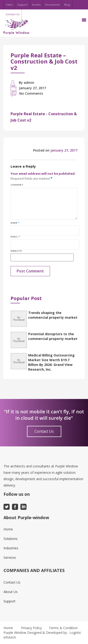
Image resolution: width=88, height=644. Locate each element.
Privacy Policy (31, 628)
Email (15, 237)
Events (36, 5)
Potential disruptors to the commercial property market (53, 336)
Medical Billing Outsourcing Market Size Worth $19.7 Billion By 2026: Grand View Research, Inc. (51, 362)
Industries (11, 548)
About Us (11, 592)
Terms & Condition (63, 628)
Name (15, 223)
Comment (17, 185)
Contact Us (44, 431)
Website (16, 251)
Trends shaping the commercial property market (53, 315)
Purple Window (15, 633)
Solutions (11, 539)
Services (10, 557)
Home (8, 529)
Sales (9, 5)
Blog (67, 5)
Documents (52, 5)
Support (23, 5)
